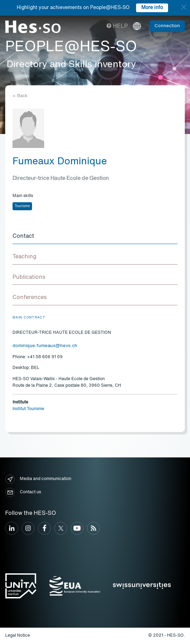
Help (117, 26)
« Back (20, 96)
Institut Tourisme (28, 409)
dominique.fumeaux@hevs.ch (45, 346)
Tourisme (22, 206)
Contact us (23, 492)
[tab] (95, 237)
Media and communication (38, 479)
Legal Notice (18, 636)
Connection (167, 26)
